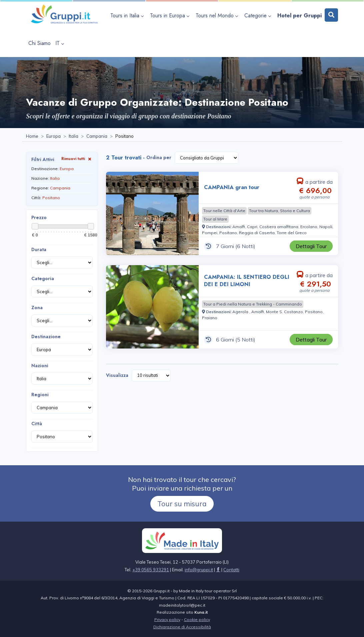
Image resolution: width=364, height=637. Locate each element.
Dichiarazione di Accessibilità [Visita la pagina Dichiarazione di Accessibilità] (182, 627)
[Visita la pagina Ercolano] (309, 227)
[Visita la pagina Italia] (73, 136)
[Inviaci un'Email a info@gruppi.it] (199, 570)
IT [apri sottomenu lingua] (59, 43)
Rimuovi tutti (77, 159)
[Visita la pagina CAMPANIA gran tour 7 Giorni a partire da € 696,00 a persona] (152, 213)
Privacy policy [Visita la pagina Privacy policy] (167, 619)
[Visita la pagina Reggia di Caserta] (257, 233)
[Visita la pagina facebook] (218, 570)
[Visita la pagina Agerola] (241, 312)
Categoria (43, 278)
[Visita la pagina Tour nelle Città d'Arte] (224, 211)
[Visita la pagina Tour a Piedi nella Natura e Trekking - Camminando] (253, 304)
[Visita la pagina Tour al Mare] (215, 219)
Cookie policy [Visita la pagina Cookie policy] (197, 619)
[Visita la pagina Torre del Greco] (292, 233)
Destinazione (46, 337)
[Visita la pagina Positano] (228, 233)
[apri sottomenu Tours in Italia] (128, 16)
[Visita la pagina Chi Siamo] (39, 43)
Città (37, 424)
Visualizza (117, 375)
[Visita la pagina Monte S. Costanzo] (284, 312)
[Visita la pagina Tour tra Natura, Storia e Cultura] (279, 211)
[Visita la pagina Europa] (53, 136)
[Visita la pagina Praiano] (210, 318)
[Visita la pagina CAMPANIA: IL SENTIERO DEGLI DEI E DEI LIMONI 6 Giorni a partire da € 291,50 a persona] (152, 307)
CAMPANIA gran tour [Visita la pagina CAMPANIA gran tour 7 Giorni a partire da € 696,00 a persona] (232, 187)
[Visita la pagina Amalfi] (239, 227)
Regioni (40, 395)
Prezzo (39, 217)
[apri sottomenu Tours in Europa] (170, 16)
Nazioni (40, 366)
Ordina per (159, 157)
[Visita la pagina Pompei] (210, 233)
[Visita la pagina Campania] (97, 136)
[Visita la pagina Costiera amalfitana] (279, 227)
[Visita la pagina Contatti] (231, 570)
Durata (39, 249)
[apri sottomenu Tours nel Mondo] (218, 16)
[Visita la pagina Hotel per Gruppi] (299, 16)
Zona (37, 307)
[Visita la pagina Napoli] (326, 227)
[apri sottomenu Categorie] (258, 16)
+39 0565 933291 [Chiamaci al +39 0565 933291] (151, 570)
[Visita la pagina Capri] (252, 227)
